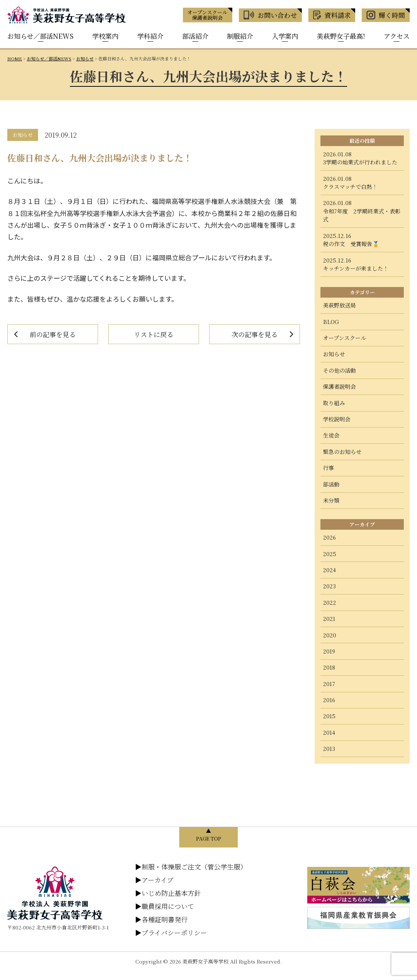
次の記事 (255, 334)
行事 (328, 468)
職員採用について (165, 906)
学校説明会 (337, 419)
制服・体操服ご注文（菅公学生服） (191, 867)
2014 (329, 732)
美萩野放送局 (339, 305)
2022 (330, 602)
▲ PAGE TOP (209, 834)
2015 (329, 716)
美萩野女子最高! (341, 36)
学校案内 (105, 36)
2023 (329, 586)
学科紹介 (150, 36)
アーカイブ (154, 880)
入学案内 (285, 36)
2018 (329, 667)
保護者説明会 (339, 386)
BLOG (331, 322)
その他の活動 (339, 370)
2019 (329, 651)
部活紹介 (195, 36)
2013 (329, 748)
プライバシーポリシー (171, 932)
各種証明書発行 (161, 919)
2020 (330, 635)
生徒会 (331, 435)
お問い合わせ (270, 15)
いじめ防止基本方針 (168, 893)
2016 (329, 700)
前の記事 (53, 334)
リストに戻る (154, 334)
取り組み (334, 403)
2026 (329, 537)
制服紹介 (240, 36)
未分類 (331, 500)
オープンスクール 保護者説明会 (207, 15)
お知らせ (334, 354)
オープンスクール (345, 338)
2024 (329, 570)
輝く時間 (386, 15)
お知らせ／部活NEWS (40, 36)
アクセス (397, 36)
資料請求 (332, 15)
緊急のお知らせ (342, 452)
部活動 (331, 484)
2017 (329, 684)
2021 (329, 618)
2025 (330, 554)
